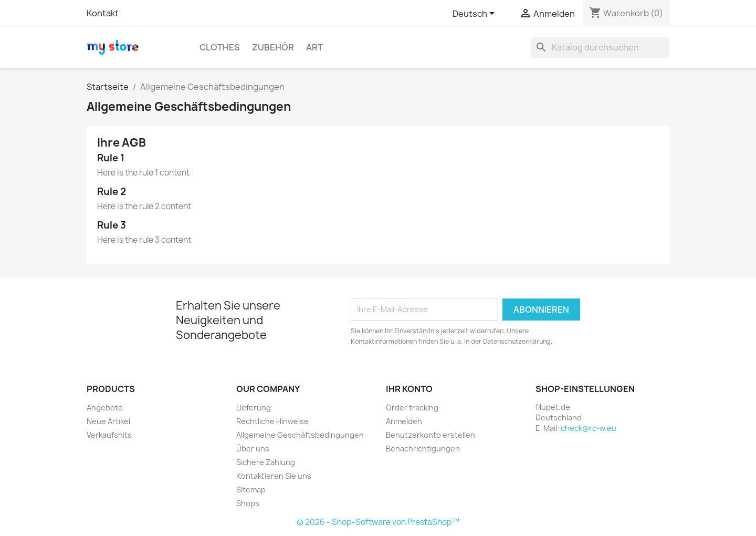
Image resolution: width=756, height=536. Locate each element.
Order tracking (412, 408)
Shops (248, 503)
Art (314, 47)
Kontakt (103, 13)
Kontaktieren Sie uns (274, 476)
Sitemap (251, 489)
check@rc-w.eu (589, 428)
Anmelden (404, 421)
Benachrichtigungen (423, 449)
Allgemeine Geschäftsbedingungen (300, 435)
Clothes (220, 47)
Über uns (253, 449)
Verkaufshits (109, 435)
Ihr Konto (409, 389)
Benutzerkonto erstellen (430, 435)
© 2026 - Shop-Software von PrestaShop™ (378, 522)
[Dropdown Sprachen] (475, 14)
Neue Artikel (108, 421)
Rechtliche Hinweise (272, 421)
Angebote (105, 408)
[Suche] (600, 47)
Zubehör (273, 47)
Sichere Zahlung (266, 462)
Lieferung (254, 408)
